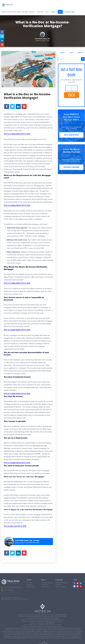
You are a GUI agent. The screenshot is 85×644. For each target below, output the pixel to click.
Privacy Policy (45, 586)
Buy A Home (13, 12)
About (47, 12)
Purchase (29, 582)
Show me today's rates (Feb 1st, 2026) (15, 526)
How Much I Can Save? (71, 167)
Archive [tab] (80, 53)
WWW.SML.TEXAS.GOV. (50, 630)
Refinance (19, 12)
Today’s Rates (25, 12)
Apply (60, 12)
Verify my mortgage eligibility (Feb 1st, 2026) (17, 134)
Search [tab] (62, 53)
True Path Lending (6, 12)
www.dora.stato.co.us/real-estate (54, 620)
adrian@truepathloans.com (11, 586)
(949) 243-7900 (69, 12)
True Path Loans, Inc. (47, 582)
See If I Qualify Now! (71, 135)
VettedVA (53, 12)
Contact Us (44, 584)
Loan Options (32, 12)
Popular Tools (40, 12)
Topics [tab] (71, 53)
